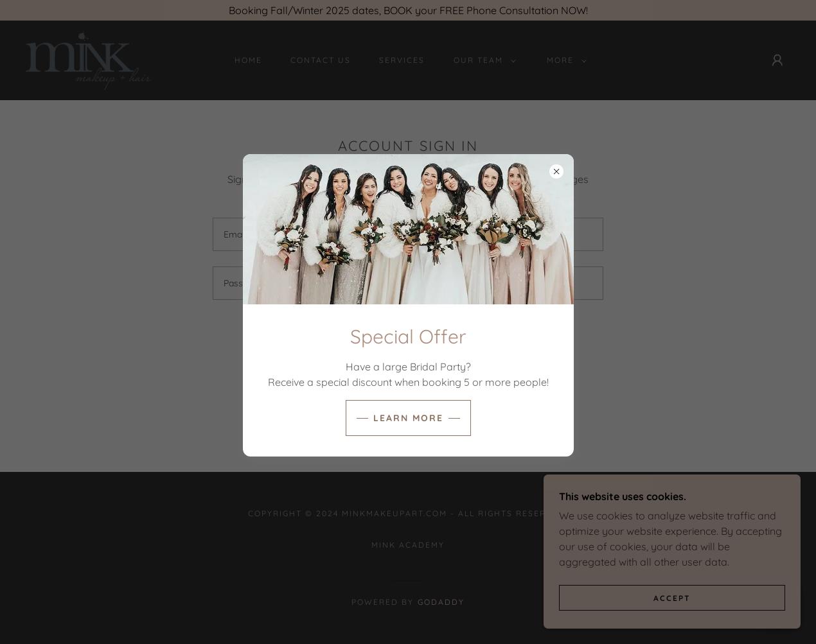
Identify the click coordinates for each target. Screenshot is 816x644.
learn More (408, 418)
